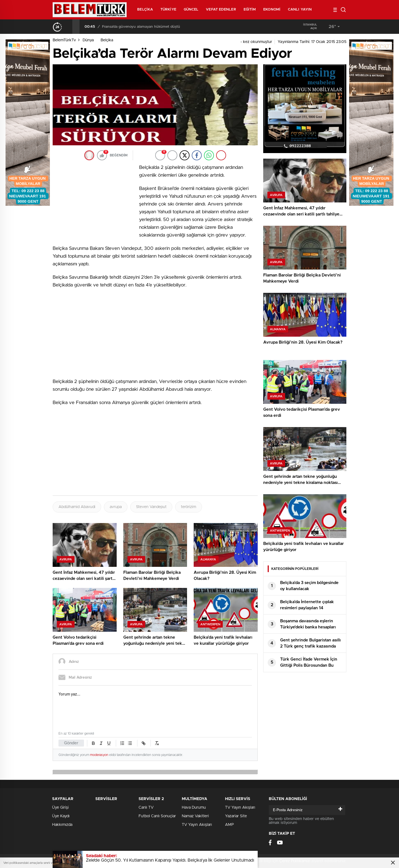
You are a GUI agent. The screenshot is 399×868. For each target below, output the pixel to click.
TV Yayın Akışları (197, 825)
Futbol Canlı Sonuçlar (157, 816)
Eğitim (250, 10)
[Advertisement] (94, 200)
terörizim (189, 507)
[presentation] (69, 27)
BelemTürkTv (64, 40)
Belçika (145, 10)
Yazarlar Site (236, 816)
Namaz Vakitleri (195, 816)
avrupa (116, 507)
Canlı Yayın (300, 10)
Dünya (88, 40)
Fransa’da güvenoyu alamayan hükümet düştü (141, 27)
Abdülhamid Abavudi (77, 507)
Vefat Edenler (221, 10)
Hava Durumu (194, 808)
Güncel (191, 10)
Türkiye (168, 10)
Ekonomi (272, 10)
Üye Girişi (60, 808)
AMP (229, 825)
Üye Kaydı (61, 816)
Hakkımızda (62, 825)
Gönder (71, 743)
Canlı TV (146, 808)
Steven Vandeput (151, 507)
